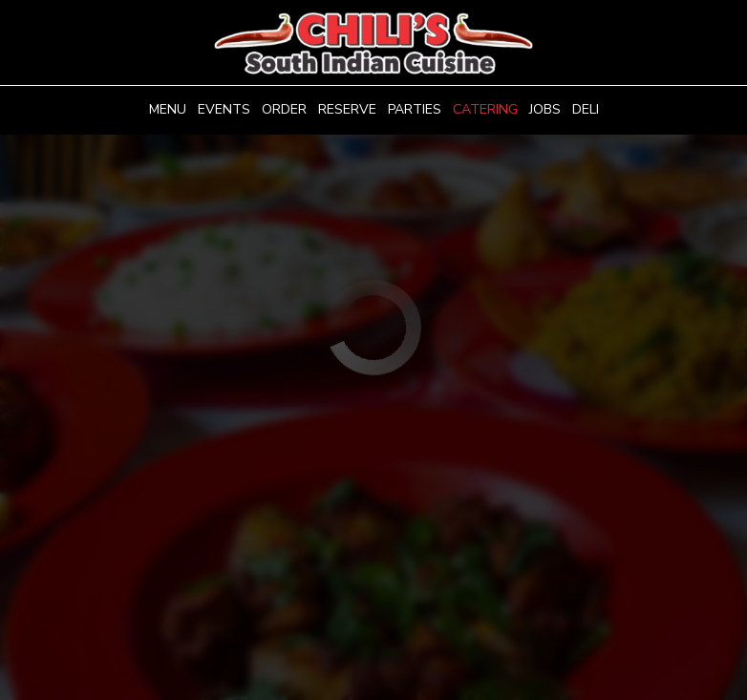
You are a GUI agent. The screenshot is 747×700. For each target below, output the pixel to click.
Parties (415, 109)
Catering (485, 109)
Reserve (347, 109)
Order (284, 109)
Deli (586, 109)
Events (224, 109)
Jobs (545, 109)
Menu (168, 109)
